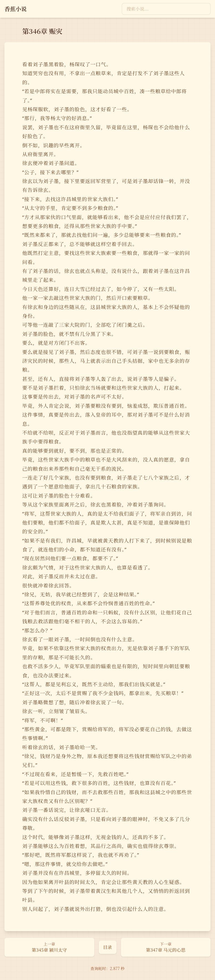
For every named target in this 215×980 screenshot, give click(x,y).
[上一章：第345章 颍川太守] (49, 947)
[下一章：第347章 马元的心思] (166, 947)
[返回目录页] (108, 947)
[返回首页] (16, 9)
